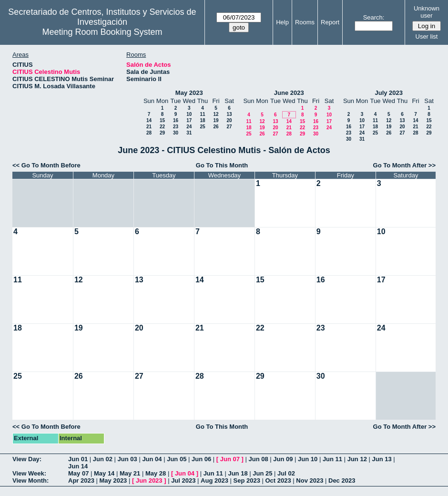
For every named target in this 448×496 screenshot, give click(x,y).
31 (189, 133)
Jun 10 (308, 459)
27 (229, 127)
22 (162, 127)
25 (202, 127)
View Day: (27, 459)
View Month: (31, 480)
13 (229, 114)
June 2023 (289, 93)
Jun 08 (258, 459)
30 (176, 133)
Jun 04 (152, 459)
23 (176, 127)
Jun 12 (357, 459)
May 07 (78, 473)
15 (162, 120)
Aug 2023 (214, 480)
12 (216, 114)
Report (330, 22)
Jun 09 (283, 459)
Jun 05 (177, 459)
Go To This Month (222, 165)
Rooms (305, 22)
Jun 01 (78, 459)
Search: (374, 17)
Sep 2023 (247, 480)
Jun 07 (230, 459)
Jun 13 (382, 459)
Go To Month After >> (404, 165)
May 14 (104, 473)
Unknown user (427, 12)
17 (189, 120)
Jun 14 (78, 466)
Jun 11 (332, 459)
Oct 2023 (278, 480)
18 (202, 120)
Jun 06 (201, 459)
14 (149, 120)
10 (189, 114)
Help (282, 22)
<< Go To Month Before (46, 165)
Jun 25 (262, 473)
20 (229, 120)
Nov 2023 (310, 480)
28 (149, 133)
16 (176, 120)
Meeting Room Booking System (102, 32)
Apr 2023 (81, 480)
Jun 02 (103, 459)
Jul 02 (286, 473)
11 (202, 114)
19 (216, 120)
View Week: (29, 473)
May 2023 (189, 93)
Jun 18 (238, 473)
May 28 (156, 473)
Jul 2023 (183, 480)
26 (216, 127)
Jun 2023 (149, 480)
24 (189, 127)
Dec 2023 (342, 480)
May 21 (130, 473)
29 (162, 133)
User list (427, 36)
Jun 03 (127, 459)
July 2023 (389, 93)
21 (149, 127)
